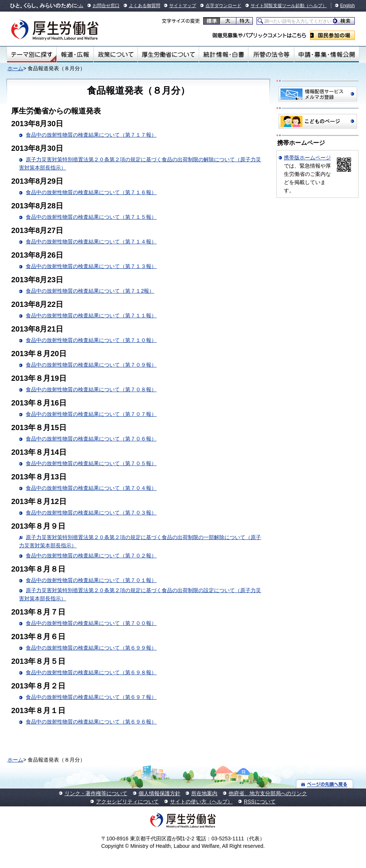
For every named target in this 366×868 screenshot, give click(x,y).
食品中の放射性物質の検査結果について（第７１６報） (91, 192)
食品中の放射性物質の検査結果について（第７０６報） (91, 439)
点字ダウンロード (223, 6)
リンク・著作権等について (96, 793)
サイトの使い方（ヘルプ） (201, 802)
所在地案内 (204, 793)
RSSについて (260, 802)
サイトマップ (183, 6)
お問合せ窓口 (106, 6)
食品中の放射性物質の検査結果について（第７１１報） (91, 315)
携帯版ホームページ (307, 158)
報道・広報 (75, 55)
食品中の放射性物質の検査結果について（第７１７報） (91, 135)
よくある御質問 (145, 6)
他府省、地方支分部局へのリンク (268, 793)
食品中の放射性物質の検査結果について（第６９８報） (91, 672)
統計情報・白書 (224, 55)
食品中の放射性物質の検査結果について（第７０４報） (91, 488)
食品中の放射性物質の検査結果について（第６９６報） (91, 722)
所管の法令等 (271, 55)
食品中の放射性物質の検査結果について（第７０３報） (91, 513)
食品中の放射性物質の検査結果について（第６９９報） (91, 648)
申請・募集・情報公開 (327, 55)
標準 (212, 21)
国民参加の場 (332, 35)
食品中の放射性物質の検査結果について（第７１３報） (91, 266)
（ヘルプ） (316, 6)
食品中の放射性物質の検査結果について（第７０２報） (91, 556)
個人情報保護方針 (159, 793)
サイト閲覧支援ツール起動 (277, 6)
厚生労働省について (168, 55)
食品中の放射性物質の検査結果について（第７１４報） (91, 242)
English (348, 6)
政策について (116, 55)
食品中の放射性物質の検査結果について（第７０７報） (91, 414)
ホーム (15, 68)
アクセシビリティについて (127, 802)
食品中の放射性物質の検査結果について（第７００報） (91, 623)
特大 (244, 21)
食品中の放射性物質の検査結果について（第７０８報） (91, 389)
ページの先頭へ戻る (325, 784)
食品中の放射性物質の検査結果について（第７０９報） (91, 365)
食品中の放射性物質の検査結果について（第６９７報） (91, 697)
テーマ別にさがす (32, 55)
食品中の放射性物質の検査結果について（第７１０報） (91, 340)
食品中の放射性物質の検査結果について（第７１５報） (91, 217)
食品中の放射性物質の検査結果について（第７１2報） (90, 291)
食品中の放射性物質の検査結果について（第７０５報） (91, 463)
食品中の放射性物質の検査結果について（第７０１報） (91, 580)
